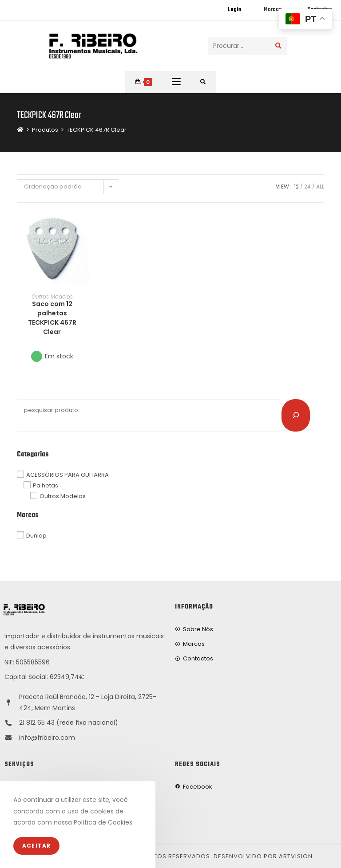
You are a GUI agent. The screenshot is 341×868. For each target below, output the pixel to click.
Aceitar (36, 846)
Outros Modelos (52, 297)
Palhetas (46, 485)
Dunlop (36, 536)
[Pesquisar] (296, 415)
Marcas (273, 10)
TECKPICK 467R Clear (97, 130)
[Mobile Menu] (176, 82)
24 (307, 187)
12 (296, 187)
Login (234, 10)
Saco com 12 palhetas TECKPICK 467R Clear (52, 318)
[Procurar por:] (203, 82)
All (320, 187)
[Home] (20, 130)
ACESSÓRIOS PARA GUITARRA (67, 475)
